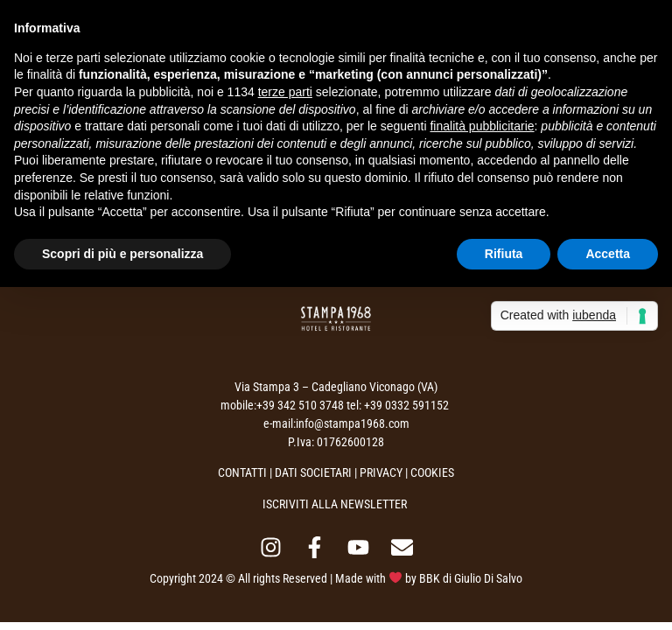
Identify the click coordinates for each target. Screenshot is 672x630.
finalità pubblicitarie (482, 126)
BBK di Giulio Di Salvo (471, 578)
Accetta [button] (608, 254)
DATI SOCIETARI (313, 472)
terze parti (285, 92)
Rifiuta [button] (504, 254)
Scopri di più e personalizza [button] (122, 254)
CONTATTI (242, 472)
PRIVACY (381, 472)
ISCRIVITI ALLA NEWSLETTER (335, 504)
